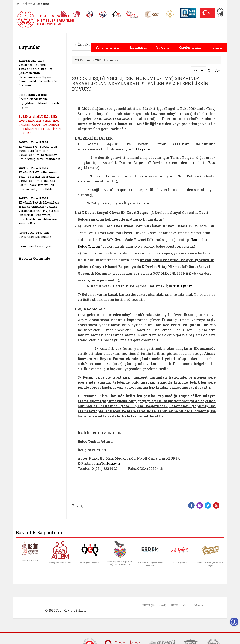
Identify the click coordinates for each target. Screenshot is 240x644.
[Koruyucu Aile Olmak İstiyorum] (116, 14)
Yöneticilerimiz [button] (107, 47)
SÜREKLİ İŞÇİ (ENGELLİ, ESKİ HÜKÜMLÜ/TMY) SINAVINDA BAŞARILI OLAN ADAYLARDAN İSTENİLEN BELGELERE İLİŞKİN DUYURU (40, 125)
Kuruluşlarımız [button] (190, 47)
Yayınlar (163, 47)
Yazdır (198, 70)
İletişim (216, 47)
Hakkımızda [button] (138, 47)
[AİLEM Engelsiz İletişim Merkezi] (132, 14)
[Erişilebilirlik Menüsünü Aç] (234, 622)
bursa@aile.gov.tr (106, 463)
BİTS (174, 605)
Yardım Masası (194, 605)
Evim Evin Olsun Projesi (35, 246)
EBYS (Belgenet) (154, 605)
